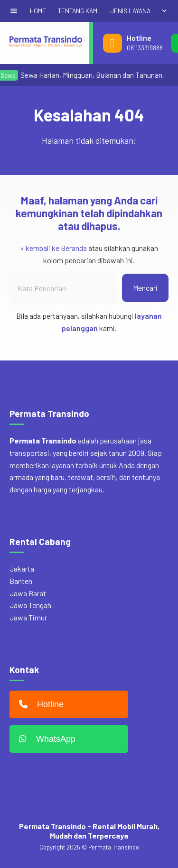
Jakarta (22, 568)
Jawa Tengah (30, 605)
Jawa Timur (28, 617)
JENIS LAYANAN (133, 11)
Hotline (39, 704)
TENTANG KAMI (78, 11)
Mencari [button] (145, 288)
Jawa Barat (28, 593)
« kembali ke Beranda (53, 248)
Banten (21, 581)
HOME (38, 11)
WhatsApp (45, 739)
